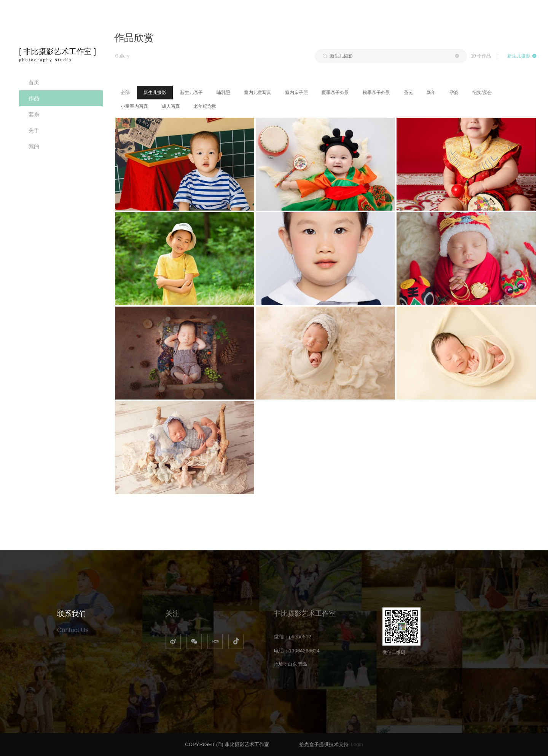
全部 (125, 93)
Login (357, 744)
